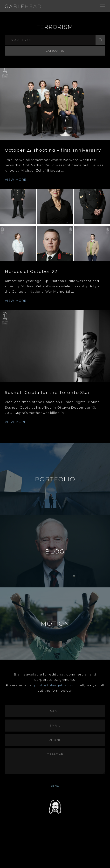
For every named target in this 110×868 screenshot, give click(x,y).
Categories (55, 51)
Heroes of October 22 (31, 271)
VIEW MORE (16, 180)
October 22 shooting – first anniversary (53, 150)
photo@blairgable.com (55, 685)
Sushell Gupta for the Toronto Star (48, 392)
